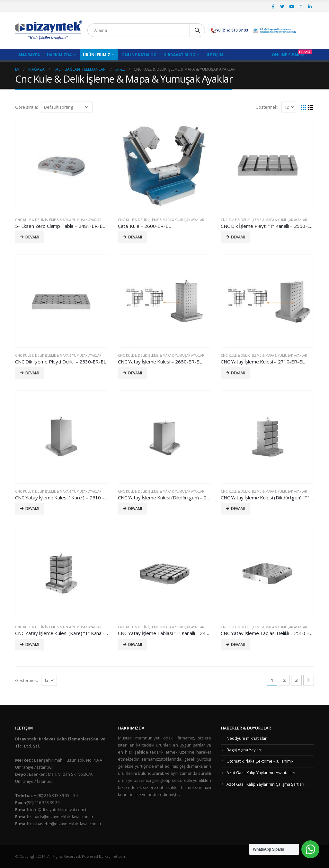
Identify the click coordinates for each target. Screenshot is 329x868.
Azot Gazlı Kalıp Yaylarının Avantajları (261, 773)
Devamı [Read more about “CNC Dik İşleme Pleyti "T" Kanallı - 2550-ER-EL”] (238, 237)
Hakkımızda (59, 55)
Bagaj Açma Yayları (244, 750)
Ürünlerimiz (97, 55)
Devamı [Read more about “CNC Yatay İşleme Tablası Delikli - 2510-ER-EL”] (238, 644)
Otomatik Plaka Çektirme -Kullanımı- (260, 761)
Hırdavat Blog (179, 55)
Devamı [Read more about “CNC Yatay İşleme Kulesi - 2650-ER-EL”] (135, 373)
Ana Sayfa (29, 55)
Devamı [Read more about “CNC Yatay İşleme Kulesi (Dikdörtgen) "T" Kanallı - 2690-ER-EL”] (238, 509)
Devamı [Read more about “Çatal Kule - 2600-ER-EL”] (135, 237)
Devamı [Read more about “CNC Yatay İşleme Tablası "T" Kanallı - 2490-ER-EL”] (135, 644)
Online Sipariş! (288, 55)
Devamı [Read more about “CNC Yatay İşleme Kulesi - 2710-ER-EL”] (238, 373)
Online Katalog (139, 55)
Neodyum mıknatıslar (247, 738)
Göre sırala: (27, 107)
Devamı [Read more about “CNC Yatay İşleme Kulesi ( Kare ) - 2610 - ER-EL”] (32, 509)
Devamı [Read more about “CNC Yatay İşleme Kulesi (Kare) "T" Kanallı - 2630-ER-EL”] (32, 644)
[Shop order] (67, 107)
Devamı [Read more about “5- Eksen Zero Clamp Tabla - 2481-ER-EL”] (32, 237)
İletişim (215, 55)
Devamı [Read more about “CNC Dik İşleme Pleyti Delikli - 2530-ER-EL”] (32, 373)
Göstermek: (267, 107)
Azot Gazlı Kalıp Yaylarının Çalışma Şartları (265, 784)
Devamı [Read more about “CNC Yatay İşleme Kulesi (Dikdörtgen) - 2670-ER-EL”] (135, 509)
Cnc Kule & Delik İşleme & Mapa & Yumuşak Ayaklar (58, 220)
